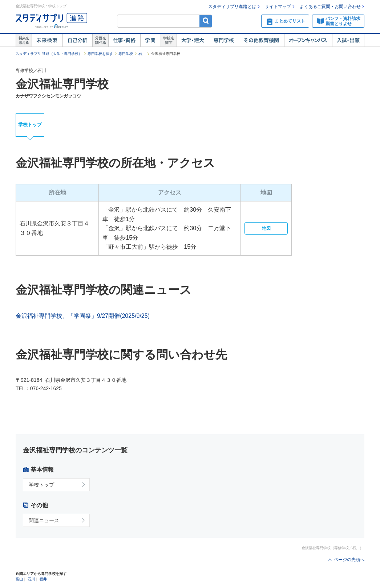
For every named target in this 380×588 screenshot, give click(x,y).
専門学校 (224, 40)
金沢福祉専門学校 (62, 84)
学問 (150, 40)
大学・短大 (193, 40)
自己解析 (77, 40)
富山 (19, 579)
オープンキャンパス (308, 40)
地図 (266, 228)
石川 (142, 54)
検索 (206, 21)
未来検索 (47, 40)
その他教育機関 (261, 40)
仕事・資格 (124, 40)
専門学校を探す (100, 54)
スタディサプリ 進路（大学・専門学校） (49, 54)
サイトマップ (278, 7)
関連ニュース (44, 520)
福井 (43, 579)
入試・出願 (348, 40)
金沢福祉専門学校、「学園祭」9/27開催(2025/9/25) (83, 316)
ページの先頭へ (349, 560)
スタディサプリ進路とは (232, 7)
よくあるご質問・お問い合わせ (330, 7)
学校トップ (30, 125)
